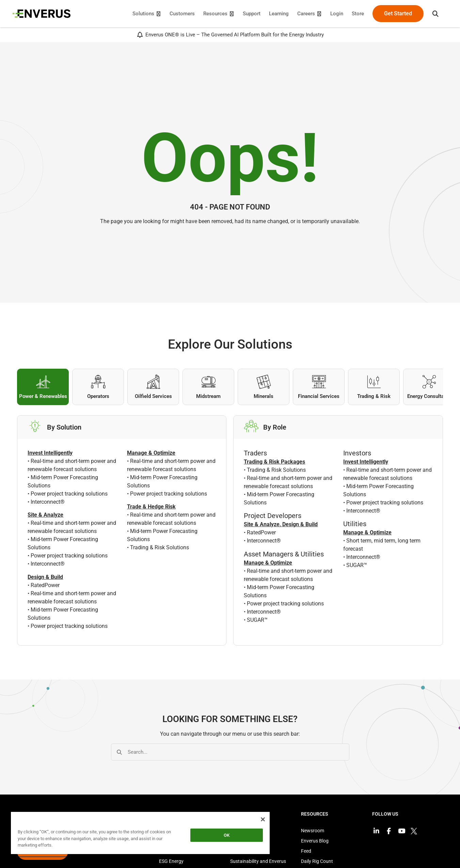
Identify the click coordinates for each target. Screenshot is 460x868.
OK (227, 835)
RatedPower (45, 586)
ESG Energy (171, 863)
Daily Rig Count (317, 863)
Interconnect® (48, 503)
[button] (431, 14)
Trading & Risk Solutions (160, 549)
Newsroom (313, 832)
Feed (306, 852)
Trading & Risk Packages (274, 463)
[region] (140, 834)
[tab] (43, 387)
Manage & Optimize (268, 564)
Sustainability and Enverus (258, 863)
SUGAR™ (257, 621)
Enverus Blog (315, 842)
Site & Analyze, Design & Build (281, 526)
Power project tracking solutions (69, 495)
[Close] (263, 819)
